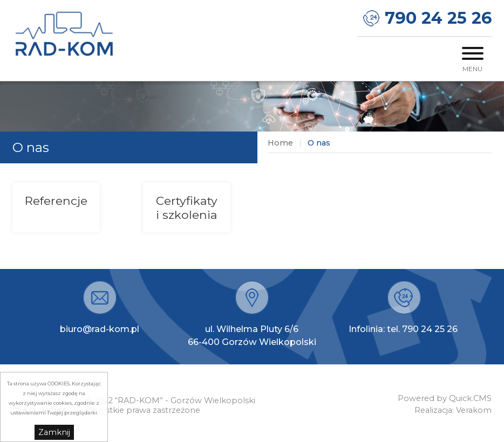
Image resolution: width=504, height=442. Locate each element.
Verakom (474, 410)
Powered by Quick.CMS (445, 398)
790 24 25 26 (438, 18)
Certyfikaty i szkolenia (187, 208)
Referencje (56, 201)
